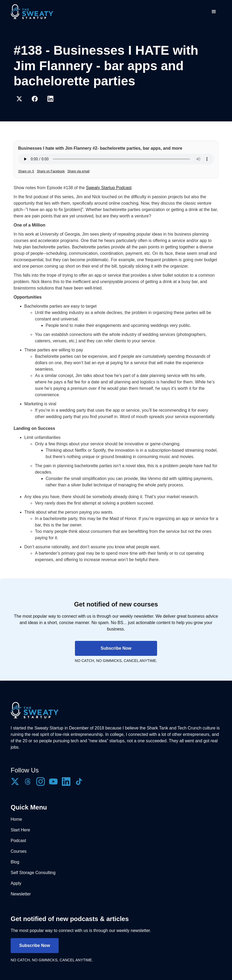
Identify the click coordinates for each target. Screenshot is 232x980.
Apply (16, 883)
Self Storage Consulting (33, 873)
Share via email (79, 171)
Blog (15, 862)
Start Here (20, 830)
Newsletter (21, 894)
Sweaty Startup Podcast (109, 188)
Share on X (26, 171)
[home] (32, 12)
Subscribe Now (116, 648)
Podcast (18, 841)
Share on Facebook (51, 171)
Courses (19, 851)
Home (16, 819)
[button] (214, 12)
